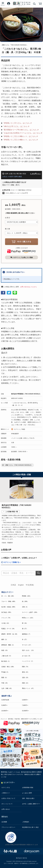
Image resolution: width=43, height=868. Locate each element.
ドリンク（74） (6, 618)
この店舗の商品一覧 (12, 512)
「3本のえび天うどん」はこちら (15, 126)
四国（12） (26, 683)
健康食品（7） (27, 634)
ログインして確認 (19, 429)
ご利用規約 (26, 822)
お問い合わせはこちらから (29, 287)
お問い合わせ (6, 809)
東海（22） (26, 672)
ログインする (6, 788)
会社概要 (4, 822)
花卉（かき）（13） (28, 650)
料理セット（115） (28, 618)
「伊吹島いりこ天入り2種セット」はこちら (19, 136)
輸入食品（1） (6, 661)
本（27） (25, 639)
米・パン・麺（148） (8, 596)
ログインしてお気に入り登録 (22, 257)
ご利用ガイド (6, 793)
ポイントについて (7, 804)
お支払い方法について (8, 798)
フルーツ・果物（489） (9, 601)
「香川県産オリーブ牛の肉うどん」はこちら (19, 130)
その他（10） (6, 623)
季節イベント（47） (28, 688)
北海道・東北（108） (8, 667)
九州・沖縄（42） (7, 688)
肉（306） (25, 601)
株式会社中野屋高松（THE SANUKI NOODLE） (26, 394)
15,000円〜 (26, 711)
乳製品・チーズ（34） (8, 629)
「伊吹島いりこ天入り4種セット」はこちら (19, 140)
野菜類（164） (27, 596)
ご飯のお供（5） (7, 656)
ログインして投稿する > (12, 562)
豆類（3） (25, 607)
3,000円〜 (25, 700)
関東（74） (26, 667)
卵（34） (25, 623)
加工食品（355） (7, 612)
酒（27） (25, 629)
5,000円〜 (4, 705)
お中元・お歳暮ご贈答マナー (31, 804)
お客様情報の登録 (28, 788)
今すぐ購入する (22, 242)
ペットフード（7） (28, 661)
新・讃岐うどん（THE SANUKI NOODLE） (17, 465)
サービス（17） (27, 645)
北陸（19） (26, 678)
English (21, 585)
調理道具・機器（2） (8, 645)
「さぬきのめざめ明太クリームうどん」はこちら (21, 133)
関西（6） (5, 678)
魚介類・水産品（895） (9, 607)
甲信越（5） (5, 672)
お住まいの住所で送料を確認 (12, 177)
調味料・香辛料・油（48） (10, 634)
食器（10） (5, 650)
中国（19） (5, 683)
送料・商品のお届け (28, 798)
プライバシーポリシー (8, 827)
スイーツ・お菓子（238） (30, 612)
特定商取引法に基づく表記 (30, 827)
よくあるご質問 (27, 793)
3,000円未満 (5, 700)
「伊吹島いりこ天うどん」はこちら (16, 123)
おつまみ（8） (27, 656)
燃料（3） (5, 639)
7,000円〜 (25, 705)
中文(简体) (30, 585)
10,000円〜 (5, 711)
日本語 (13, 585)
